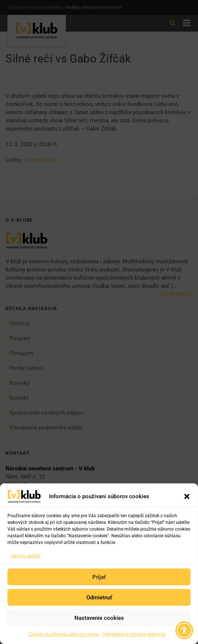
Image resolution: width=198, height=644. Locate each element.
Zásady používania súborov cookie (64, 634)
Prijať (99, 577)
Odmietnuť (99, 598)
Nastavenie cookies (99, 618)
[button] (187, 496)
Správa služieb (26, 556)
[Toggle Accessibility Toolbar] (184, 630)
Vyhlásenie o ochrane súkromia (134, 634)
